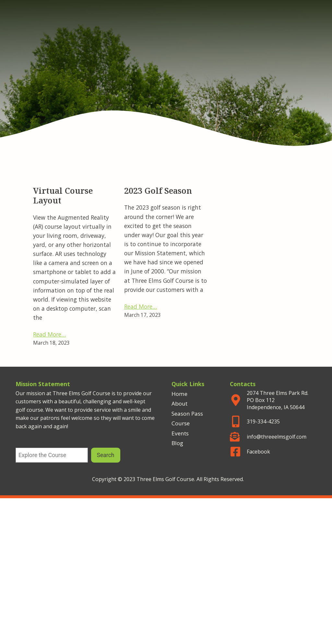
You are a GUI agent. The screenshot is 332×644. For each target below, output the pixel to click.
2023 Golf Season (158, 191)
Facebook (258, 452)
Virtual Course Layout (63, 196)
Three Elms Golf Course (166, 53)
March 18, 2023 (51, 343)
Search (106, 455)
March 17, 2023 (142, 315)
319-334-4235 (263, 421)
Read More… (49, 334)
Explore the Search (39, 443)
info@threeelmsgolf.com (277, 437)
